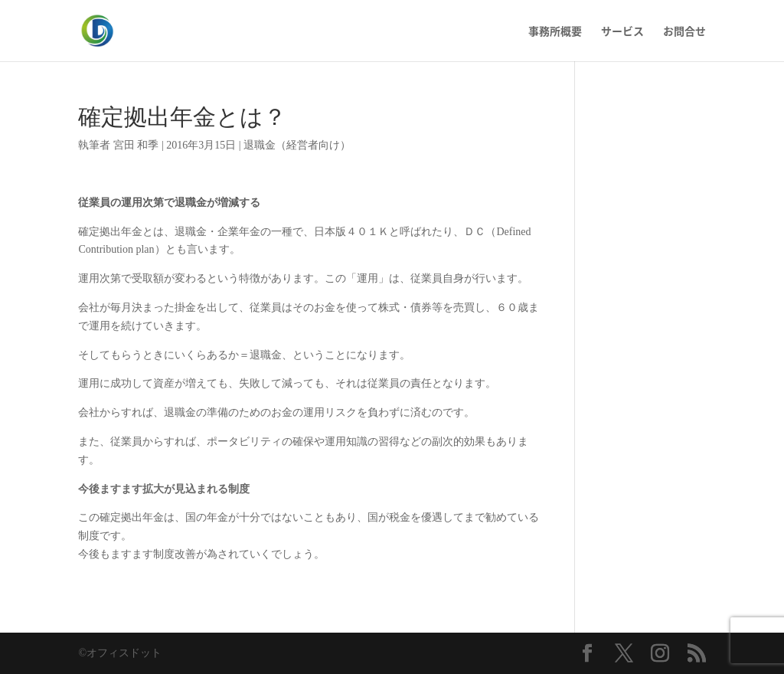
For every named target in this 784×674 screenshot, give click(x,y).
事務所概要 (555, 32)
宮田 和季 (136, 145)
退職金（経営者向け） (297, 145)
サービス (622, 32)
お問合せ (684, 32)
